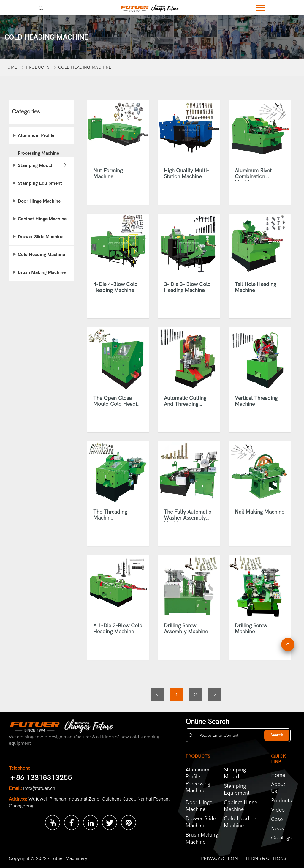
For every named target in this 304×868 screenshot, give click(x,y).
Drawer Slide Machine (41, 237)
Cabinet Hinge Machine (42, 219)
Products (38, 67)
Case (277, 819)
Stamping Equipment (40, 183)
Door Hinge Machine (39, 201)
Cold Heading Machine (85, 67)
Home (11, 67)
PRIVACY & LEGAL (220, 858)
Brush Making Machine (42, 272)
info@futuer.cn (39, 788)
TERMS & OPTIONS (266, 858)
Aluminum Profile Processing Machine (38, 139)
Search (277, 735)
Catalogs (281, 838)
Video (278, 810)
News (277, 829)
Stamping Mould (35, 165)
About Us (278, 788)
